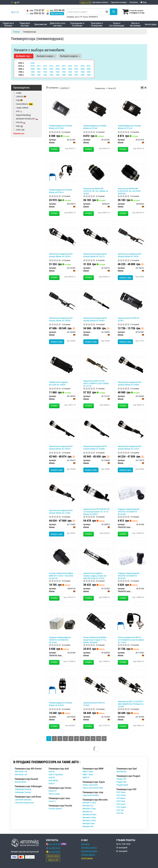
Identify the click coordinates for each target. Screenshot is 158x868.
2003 (51, 69)
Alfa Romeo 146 (21, 771)
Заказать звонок (53, 856)
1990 (33, 72)
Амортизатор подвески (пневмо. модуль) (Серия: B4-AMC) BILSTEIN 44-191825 (95, 576)
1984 (58, 75)
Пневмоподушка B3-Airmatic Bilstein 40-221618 (129, 127)
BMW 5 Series (88, 771)
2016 (70, 66)
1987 (76, 75)
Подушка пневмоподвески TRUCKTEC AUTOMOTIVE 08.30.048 (129, 512)
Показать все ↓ (19, 133)
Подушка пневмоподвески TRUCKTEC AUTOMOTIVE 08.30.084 (60, 640)
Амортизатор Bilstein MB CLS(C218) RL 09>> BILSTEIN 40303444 (129, 191)
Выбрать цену (125, 278)
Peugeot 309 (121, 782)
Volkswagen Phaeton (23, 789)
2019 (89, 66)
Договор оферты (88, 855)
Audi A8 (52, 777)
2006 (70, 69)
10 (99, 739)
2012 (45, 66)
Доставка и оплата (100, 2)
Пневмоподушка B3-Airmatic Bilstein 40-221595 (61, 127)
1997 (76, 72)
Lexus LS (52, 801)
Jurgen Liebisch (21, 108)
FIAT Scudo (121, 804)
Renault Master (21, 782)
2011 (39, 66)
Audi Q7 (52, 783)
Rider (19, 126)
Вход (143, 2)
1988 (82, 75)
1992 (45, 72)
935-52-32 (35, 13)
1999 (89, 72)
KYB (19, 111)
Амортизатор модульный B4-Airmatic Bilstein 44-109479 (61, 447)
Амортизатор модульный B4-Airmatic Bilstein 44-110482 (61, 512)
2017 (76, 66)
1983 (51, 75)
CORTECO (21, 97)
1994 (58, 72)
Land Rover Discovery (23, 800)
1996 (70, 72)
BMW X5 (86, 777)
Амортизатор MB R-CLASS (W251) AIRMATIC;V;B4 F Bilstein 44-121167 (96, 383)
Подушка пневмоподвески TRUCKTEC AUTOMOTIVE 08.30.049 (129, 576)
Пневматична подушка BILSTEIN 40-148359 (58, 383)
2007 (76, 69)
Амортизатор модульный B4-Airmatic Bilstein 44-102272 (95, 255)
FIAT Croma (121, 792)
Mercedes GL (88, 811)
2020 (33, 63)
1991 (39, 72)
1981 (39, 75)
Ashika (17, 93)
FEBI (19, 100)
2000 (33, 69)
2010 (33, 66)
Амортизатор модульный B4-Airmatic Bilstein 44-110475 (130, 447)
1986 (70, 75)
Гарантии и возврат (89, 851)
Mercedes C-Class (89, 803)
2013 (51, 66)
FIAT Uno (120, 813)
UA (17, 2)
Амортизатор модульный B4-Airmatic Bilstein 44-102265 (61, 255)
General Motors (23, 104)
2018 (82, 66)
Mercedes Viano (89, 823)
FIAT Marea (121, 798)
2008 (82, 69)
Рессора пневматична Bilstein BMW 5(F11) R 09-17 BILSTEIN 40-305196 (61, 576)
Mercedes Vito (88, 826)
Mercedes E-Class (89, 808)
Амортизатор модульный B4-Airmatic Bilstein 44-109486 (95, 447)
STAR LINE (19, 130)
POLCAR (19, 122)
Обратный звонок (57, 14)
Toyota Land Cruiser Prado (93, 788)
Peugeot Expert (122, 785)
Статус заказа (87, 858)
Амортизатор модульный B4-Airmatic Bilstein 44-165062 (95, 319)
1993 (51, 72)
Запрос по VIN (86, 2)
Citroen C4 (53, 791)
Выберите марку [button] (46, 56)
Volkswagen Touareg (23, 792)
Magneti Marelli (22, 115)
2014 (58, 66)
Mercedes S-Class (89, 820)
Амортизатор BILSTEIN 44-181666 (94, 704)
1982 (45, 75)
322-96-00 (55, 10)
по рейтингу (65, 88)
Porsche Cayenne (55, 808)
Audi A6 (52, 771)
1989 (89, 75)
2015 (64, 66)
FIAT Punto (121, 801)
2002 (45, 69)
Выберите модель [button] (70, 56)
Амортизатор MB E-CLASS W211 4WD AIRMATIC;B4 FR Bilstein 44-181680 (131, 704)
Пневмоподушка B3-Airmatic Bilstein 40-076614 (61, 191)
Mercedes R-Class (89, 817)
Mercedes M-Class (89, 814)
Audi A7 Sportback (56, 774)
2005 (64, 69)
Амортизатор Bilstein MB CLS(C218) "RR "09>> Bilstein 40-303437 (96, 191)
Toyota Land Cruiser (90, 785)
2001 (39, 69)
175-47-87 (35, 10)
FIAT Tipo (120, 810)
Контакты (134, 2)
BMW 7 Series (88, 774)
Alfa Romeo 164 (21, 774)
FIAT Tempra (121, 807)
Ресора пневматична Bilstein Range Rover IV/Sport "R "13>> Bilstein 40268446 (95, 640)
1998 (82, 72)
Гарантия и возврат (119, 2)
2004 (58, 69)
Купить (54, 149)
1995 (64, 72)
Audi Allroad (53, 780)
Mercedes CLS (88, 806)
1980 (33, 75)
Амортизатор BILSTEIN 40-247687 (129, 319)
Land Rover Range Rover (24, 803)
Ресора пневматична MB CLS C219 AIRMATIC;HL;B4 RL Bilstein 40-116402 (131, 640)
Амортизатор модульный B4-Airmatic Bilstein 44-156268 (61, 319)
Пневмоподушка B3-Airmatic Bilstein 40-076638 (61, 704)
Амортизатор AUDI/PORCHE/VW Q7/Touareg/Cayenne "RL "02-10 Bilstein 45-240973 (96, 512)
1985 (64, 75)
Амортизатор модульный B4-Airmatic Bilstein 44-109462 (130, 383)
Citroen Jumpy (54, 794)
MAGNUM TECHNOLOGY (26, 119)
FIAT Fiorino (121, 795)
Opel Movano (122, 771)
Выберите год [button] (24, 56)
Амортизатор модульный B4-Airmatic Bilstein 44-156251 (130, 255)
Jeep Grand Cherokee (91, 795)
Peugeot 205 (121, 779)
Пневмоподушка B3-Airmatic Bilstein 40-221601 (95, 127)
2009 (89, 69)
